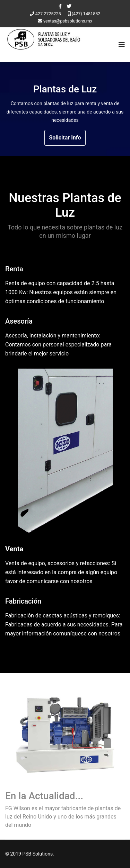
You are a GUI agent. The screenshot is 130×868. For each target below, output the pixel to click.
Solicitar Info (65, 138)
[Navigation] (122, 45)
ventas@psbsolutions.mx (68, 21)
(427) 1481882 (86, 14)
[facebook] (60, 6)
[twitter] (69, 6)
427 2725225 (48, 14)
